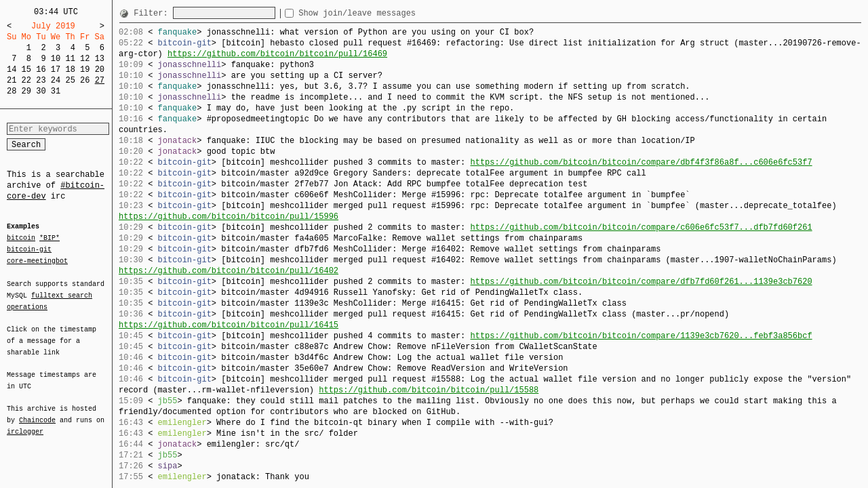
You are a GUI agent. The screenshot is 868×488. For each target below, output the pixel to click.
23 (41, 80)
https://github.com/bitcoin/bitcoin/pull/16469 (277, 54)
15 (26, 69)
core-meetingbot (37, 260)
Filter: (153, 13)
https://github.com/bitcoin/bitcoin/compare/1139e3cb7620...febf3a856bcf (641, 336)
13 (100, 59)
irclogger (25, 423)
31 (56, 91)
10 (56, 59)
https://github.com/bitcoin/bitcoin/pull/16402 (229, 271)
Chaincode (37, 412)
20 (100, 69)
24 (56, 80)
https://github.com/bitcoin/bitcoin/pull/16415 (229, 325)
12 (85, 59)
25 (70, 80)
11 (70, 59)
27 (100, 80)
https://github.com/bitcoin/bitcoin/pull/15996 (229, 217)
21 (12, 80)
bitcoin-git (29, 249)
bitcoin (21, 239)
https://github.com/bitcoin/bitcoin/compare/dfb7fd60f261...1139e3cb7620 (641, 282)
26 (85, 80)
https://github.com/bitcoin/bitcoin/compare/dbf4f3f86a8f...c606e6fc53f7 (641, 162)
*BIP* (50, 239)
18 (70, 69)
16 (41, 69)
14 (12, 69)
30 (41, 91)
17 (56, 69)
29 (26, 91)
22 (26, 80)
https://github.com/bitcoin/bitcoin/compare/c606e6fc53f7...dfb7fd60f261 (641, 227)
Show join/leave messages (381, 13)
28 (12, 91)
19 (85, 69)
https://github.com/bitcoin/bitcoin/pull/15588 (429, 390)
